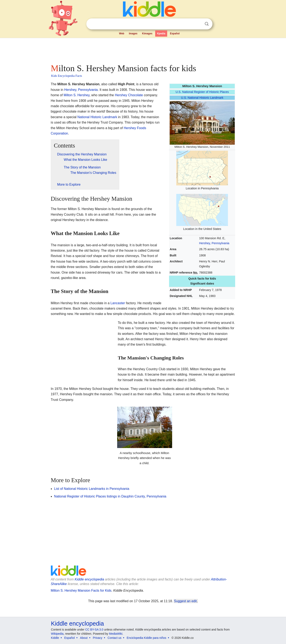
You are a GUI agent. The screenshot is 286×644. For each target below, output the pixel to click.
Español (175, 34)
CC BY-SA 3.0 (94, 630)
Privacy (98, 638)
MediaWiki (116, 634)
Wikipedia (57, 634)
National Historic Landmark (97, 117)
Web (122, 34)
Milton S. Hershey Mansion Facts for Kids (81, 591)
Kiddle (55, 638)
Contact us (115, 638)
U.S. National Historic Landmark (202, 98)
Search (207, 24)
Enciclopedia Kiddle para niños (146, 638)
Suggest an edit (185, 601)
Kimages (147, 34)
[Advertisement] (143, 50)
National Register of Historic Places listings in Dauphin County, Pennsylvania (110, 496)
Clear (198, 24)
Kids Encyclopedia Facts (67, 76)
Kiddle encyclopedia (89, 579)
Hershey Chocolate (129, 95)
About (84, 638)
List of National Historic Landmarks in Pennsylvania (92, 489)
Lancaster (118, 303)
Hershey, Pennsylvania (214, 243)
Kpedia (161, 34)
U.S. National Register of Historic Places (202, 92)
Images (133, 34)
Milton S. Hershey (77, 95)
